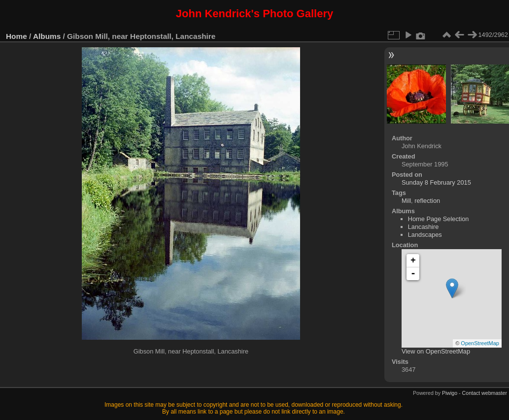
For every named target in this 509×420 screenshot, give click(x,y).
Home (17, 36)
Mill (406, 201)
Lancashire (424, 227)
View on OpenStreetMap (436, 351)
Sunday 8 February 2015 (436, 182)
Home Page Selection (439, 219)
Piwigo (450, 393)
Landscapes (425, 235)
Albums (47, 36)
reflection (427, 201)
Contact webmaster (485, 393)
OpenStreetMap (480, 343)
